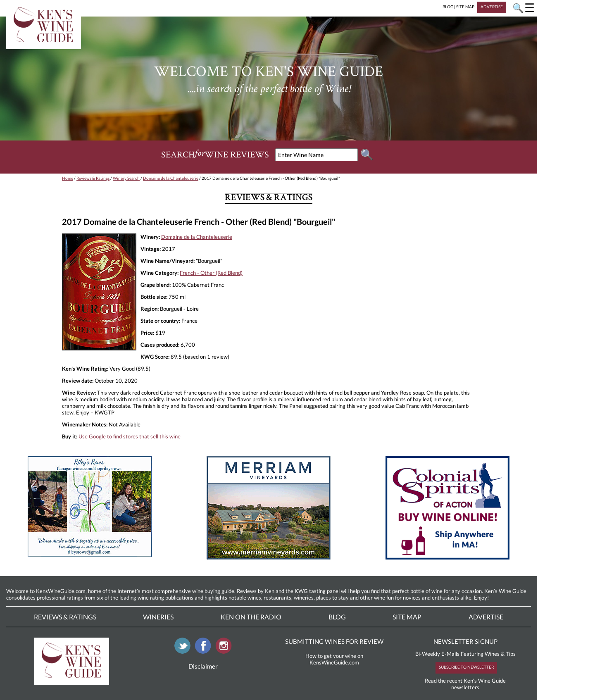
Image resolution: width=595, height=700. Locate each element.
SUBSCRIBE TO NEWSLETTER (466, 667)
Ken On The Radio (251, 617)
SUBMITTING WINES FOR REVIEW (334, 641)
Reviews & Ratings (93, 178)
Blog (337, 617)
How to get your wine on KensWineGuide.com (334, 659)
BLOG (448, 7)
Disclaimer (203, 666)
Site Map (407, 617)
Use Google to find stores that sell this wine (130, 436)
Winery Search (126, 178)
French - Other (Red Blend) (211, 273)
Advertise (486, 617)
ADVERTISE (492, 7)
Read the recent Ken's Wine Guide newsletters (465, 684)
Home (68, 178)
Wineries (158, 617)
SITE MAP (465, 7)
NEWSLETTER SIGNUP (465, 641)
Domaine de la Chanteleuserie (171, 178)
